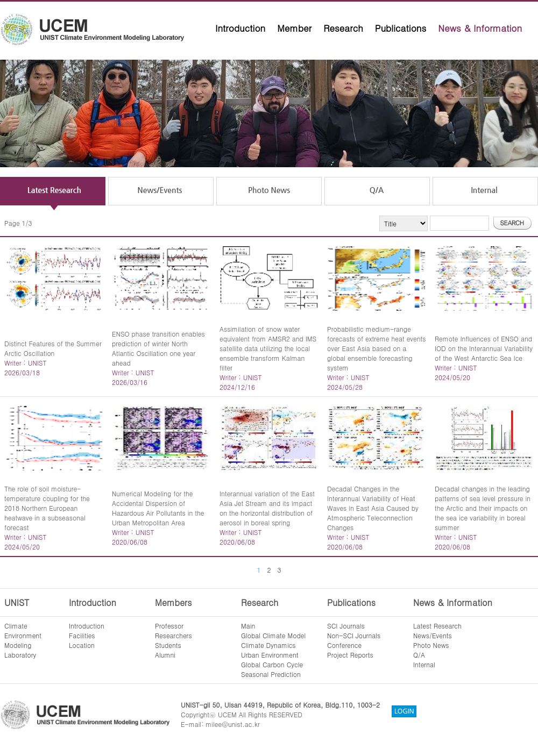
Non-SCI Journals (354, 635)
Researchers (174, 635)
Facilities (82, 635)
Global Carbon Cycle (272, 664)
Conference (344, 645)
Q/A (419, 655)
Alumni (165, 655)
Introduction (240, 28)
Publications (401, 28)
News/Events (433, 635)
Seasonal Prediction (271, 674)
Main (248, 626)
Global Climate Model (273, 635)
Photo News (431, 645)
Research (343, 28)
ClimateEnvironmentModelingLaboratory (23, 640)
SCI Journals (346, 626)
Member (294, 28)
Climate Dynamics (268, 645)
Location (82, 645)
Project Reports (350, 655)
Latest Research (437, 626)
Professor (169, 626)
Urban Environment (270, 655)
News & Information (480, 28)
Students (168, 645)
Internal (424, 664)
